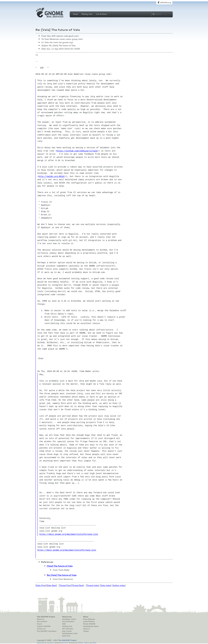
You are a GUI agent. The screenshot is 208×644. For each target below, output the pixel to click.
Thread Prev (65, 585)
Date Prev (41, 585)
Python (87, 643)
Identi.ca (86, 629)
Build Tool (66, 636)
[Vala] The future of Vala (60, 566)
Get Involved (42, 621)
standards (50, 643)
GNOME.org (165, 2)
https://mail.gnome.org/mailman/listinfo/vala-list (69, 534)
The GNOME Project (46, 617)
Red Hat (65, 643)
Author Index (119, 585)
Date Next (51, 585)
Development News (91, 626)
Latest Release (89, 621)
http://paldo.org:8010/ (52, 176)
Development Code (70, 633)
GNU (94, 643)
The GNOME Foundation (47, 631)
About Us (41, 619)
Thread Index (93, 585)
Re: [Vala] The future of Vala (62, 575)
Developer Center (69, 619)
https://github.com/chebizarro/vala (77, 151)
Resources (67, 617)
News (86, 617)
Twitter (86, 631)
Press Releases (89, 619)
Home (76, 14)
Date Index (106, 585)
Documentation (68, 621)
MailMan (80, 643)
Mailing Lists (87, 14)
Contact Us (41, 629)
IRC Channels (68, 629)
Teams (39, 624)
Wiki (64, 624)
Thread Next (78, 585)
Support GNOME (44, 626)
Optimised (40, 643)
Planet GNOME (89, 624)
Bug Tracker (67, 631)
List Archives (101, 14)
